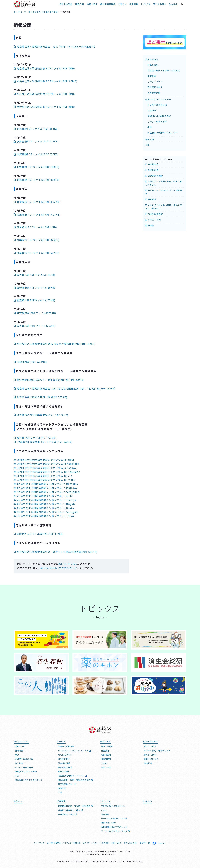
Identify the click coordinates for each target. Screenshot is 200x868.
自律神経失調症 (154, 176)
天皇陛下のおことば (157, 105)
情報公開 (150, 139)
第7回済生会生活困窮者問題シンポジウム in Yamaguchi (47, 492)
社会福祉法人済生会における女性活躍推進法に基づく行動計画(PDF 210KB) (65, 388)
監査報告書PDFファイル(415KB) (35, 288)
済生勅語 (152, 110)
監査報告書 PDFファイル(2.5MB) (35, 326)
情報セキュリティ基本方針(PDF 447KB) (39, 534)
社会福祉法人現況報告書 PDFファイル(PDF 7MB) (44, 68)
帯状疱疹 (151, 199)
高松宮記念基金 (155, 87)
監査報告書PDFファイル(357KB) (35, 300)
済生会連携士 (64, 759)
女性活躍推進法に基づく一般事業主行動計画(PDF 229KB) (49, 380)
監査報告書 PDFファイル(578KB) (35, 313)
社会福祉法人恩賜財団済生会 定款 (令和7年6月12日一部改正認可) (55, 46)
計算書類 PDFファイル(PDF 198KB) (37, 167)
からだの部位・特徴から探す (157, 751)
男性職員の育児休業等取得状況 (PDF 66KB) (41, 415)
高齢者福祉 (106, 755)
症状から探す (150, 746)
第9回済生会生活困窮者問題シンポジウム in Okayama (46, 484)
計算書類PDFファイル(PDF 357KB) (36, 154)
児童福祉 (105, 751)
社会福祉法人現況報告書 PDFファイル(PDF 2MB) (44, 107)
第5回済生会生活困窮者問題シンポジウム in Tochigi (45, 500)
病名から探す (150, 755)
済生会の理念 (66, 4)
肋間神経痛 (152, 164)
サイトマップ (39, 843)
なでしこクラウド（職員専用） (137, 843)
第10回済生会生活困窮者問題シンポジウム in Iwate (44, 480)
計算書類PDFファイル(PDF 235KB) (36, 141)
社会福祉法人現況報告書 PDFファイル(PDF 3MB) (44, 94)
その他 (104, 763)
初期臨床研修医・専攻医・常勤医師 (76, 806)
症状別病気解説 (108, 4)
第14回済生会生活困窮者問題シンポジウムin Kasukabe (47, 464)
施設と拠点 (92, 4)
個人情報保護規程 (54, 843)
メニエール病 (153, 220)
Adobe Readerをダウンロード (59, 568)
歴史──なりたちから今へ (158, 99)
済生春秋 (105, 814)
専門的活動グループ (67, 784)
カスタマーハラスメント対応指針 (96, 843)
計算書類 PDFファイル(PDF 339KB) (37, 180)
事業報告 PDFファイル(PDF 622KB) (37, 253)
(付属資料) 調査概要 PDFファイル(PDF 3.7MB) (43, 442)
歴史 (17, 755)
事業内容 (80, 4)
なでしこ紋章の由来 (157, 122)
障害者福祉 (106, 759)
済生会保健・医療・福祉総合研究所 (76, 780)
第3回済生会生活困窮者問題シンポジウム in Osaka (44, 508)
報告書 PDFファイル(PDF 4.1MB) (35, 438)
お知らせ (122, 4)
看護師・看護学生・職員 (71, 810)
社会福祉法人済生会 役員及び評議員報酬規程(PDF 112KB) (55, 344)
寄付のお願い (160, 4)
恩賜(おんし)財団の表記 (159, 116)
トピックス (146, 4)
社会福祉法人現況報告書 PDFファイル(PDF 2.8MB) (46, 81)
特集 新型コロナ (109, 823)
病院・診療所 (107, 746)
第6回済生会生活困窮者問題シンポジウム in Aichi (43, 496)
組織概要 (152, 76)
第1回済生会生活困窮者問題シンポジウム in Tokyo (44, 516)
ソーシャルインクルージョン (116, 831)
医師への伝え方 (151, 759)
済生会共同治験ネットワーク (73, 776)
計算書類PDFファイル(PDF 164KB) (36, 129)
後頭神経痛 (152, 170)
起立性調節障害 (154, 214)
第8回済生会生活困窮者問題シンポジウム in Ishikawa (46, 488)
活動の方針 (153, 65)
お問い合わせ (117, 843)
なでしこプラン (155, 82)
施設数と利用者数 (66, 746)
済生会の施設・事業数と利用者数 (164, 70)
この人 (104, 810)
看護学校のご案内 (68, 814)
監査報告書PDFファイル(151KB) (35, 275)
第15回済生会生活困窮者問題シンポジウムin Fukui (44, 460)
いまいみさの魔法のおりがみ (114, 819)
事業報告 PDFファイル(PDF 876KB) (37, 240)
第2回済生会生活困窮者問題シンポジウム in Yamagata (46, 512)
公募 (147, 145)
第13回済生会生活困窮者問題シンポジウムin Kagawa (45, 468)
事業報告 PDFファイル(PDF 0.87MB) (37, 214)
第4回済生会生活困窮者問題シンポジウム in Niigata (45, 504)
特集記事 (148, 763)
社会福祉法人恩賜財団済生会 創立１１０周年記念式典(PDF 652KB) (56, 552)
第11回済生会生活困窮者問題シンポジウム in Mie (43, 476)
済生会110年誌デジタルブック (162, 133)
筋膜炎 (150, 225)
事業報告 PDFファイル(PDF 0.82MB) (37, 202)
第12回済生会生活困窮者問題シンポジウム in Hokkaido (47, 472)
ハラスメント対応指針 (72, 843)
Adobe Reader (68, 564)
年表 (150, 127)
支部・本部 (106, 767)
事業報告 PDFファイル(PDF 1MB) (35, 227)
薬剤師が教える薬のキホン (113, 806)
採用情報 (134, 4)
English (173, 4)
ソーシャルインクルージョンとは (75, 751)
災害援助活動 (154, 93)
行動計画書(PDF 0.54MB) (30, 362)
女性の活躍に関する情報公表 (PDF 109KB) (40, 397)
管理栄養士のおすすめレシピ (114, 827)
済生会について (21, 741)
